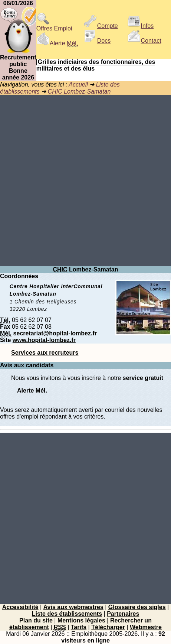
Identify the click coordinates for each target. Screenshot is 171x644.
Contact (144, 41)
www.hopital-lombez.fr (44, 340)
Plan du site (36, 620)
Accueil (78, 84)
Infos (140, 26)
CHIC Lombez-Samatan (79, 92)
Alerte (57, 43)
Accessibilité (20, 607)
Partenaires (123, 614)
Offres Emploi (54, 26)
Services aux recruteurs (45, 353)
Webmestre (146, 627)
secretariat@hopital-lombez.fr (55, 333)
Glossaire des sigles (137, 607)
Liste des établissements (67, 614)
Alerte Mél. (32, 391)
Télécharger (108, 627)
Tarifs (79, 627)
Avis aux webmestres (73, 607)
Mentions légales (81, 620)
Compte (101, 26)
